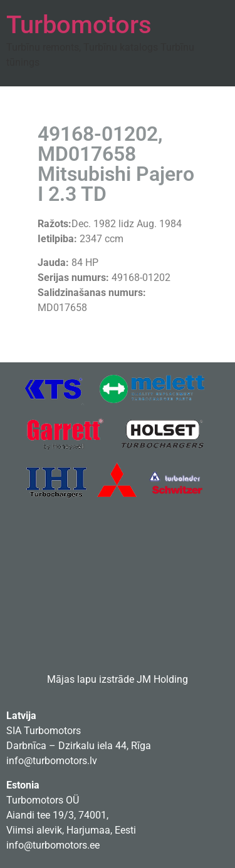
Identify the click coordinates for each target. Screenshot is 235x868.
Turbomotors (79, 25)
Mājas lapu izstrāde (91, 679)
